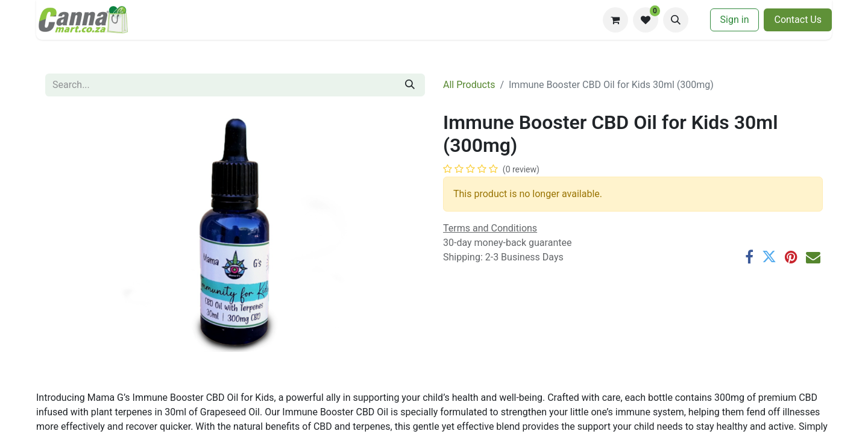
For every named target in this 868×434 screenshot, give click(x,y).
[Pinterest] (791, 257)
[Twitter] (769, 257)
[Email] (813, 257)
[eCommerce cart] (615, 20)
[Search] (410, 85)
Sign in (735, 20)
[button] (676, 20)
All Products (469, 85)
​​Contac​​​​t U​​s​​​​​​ (798, 20)
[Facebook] (749, 257)
